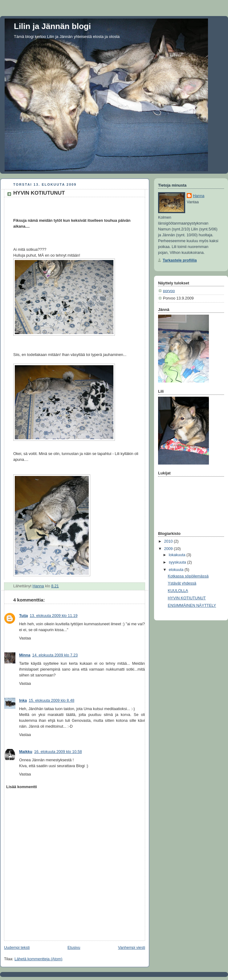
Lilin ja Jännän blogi (52, 26)
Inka (23, 701)
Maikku (26, 752)
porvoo (169, 291)
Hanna (199, 196)
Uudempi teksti (17, 948)
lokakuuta (178, 555)
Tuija (24, 616)
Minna (25, 655)
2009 (169, 549)
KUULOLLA (178, 591)
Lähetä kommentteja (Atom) (39, 959)
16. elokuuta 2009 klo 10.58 (58, 752)
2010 (169, 541)
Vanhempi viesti (132, 948)
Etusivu (74, 948)
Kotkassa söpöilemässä (188, 576)
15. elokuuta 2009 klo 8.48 (51, 701)
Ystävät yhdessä (182, 583)
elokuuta (177, 570)
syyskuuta (178, 562)
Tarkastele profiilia (180, 260)
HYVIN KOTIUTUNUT (187, 598)
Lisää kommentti (22, 787)
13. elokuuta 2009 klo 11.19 (54, 616)
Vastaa (25, 638)
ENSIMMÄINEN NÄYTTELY (192, 606)
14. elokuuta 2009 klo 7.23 (55, 655)
